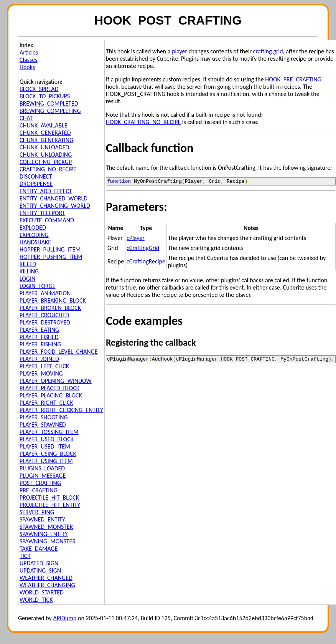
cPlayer (136, 239)
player (180, 51)
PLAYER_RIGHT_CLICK (46, 403)
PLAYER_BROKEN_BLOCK (50, 308)
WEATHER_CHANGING (47, 585)
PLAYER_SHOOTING (44, 417)
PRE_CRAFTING (39, 490)
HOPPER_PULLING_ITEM (50, 249)
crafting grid (268, 51)
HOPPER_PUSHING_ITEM (51, 257)
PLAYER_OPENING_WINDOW (56, 381)
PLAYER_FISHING (40, 344)
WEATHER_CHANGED (46, 578)
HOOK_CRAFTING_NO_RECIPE (143, 122)
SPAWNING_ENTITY (44, 534)
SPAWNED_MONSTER (46, 527)
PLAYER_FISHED (39, 337)
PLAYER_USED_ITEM (45, 446)
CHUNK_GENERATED (45, 133)
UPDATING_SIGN (40, 570)
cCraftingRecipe (146, 262)
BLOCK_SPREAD (39, 89)
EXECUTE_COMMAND (47, 220)
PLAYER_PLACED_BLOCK (49, 388)
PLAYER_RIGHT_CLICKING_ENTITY (61, 410)
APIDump (65, 618)
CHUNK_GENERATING (46, 140)
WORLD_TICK (36, 600)
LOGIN (27, 279)
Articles (29, 52)
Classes (29, 60)
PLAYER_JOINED (39, 359)
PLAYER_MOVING (41, 373)
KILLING (29, 271)
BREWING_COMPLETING (50, 111)
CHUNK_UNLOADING (46, 155)
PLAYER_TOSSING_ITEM (49, 432)
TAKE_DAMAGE (39, 549)
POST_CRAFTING (40, 483)
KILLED (28, 264)
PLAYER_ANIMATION (45, 293)
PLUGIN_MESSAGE (43, 476)
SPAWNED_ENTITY (42, 519)
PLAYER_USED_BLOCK (47, 439)
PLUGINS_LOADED (42, 468)
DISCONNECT (36, 176)
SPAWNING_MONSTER (48, 541)
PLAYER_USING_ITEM (46, 461)
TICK (25, 556)
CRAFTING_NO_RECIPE (48, 169)
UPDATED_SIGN (39, 563)
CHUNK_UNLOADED (44, 147)
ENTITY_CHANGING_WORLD (55, 206)
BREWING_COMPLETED (49, 103)
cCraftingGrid (143, 249)
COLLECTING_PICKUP (46, 162)
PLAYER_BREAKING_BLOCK (53, 300)
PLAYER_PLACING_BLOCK (51, 395)
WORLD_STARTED (42, 592)
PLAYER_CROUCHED (44, 315)
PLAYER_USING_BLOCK (48, 454)
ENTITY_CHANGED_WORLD (54, 198)
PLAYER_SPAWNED (43, 425)
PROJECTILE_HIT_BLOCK (49, 497)
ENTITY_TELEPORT (42, 213)
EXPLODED (33, 228)
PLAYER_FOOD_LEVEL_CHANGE (59, 352)
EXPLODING (34, 235)
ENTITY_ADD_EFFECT (46, 191)
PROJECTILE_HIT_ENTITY (50, 505)
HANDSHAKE (35, 242)
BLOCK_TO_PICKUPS (45, 96)
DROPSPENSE (36, 184)
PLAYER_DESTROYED (45, 322)
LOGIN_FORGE (38, 286)
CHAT (26, 118)
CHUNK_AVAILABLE (44, 125)
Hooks (27, 67)
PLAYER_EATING (39, 330)
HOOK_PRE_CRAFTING (293, 79)
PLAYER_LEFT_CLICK (44, 366)
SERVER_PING (37, 512)
